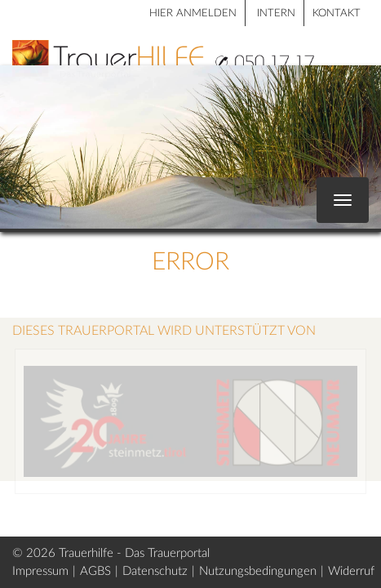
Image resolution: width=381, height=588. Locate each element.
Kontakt (337, 13)
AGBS (95, 571)
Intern (276, 13)
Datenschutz (155, 571)
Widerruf (351, 571)
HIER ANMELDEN (193, 13)
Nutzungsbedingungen (258, 571)
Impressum (40, 571)
